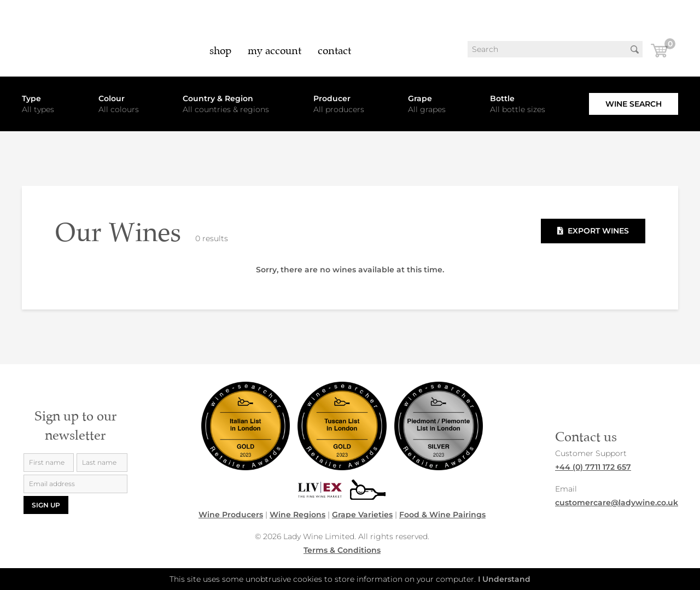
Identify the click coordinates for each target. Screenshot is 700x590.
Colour (112, 98)
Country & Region (218, 98)
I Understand (504, 579)
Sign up (46, 505)
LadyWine (60, 38)
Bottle (502, 98)
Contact (334, 51)
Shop (220, 51)
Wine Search (634, 104)
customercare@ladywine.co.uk (617, 503)
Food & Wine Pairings (442, 515)
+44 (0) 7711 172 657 (593, 467)
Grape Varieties (362, 515)
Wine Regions (297, 515)
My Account (275, 51)
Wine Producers (231, 515)
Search (634, 49)
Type (31, 98)
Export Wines (593, 231)
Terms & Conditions (342, 550)
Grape (420, 98)
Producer (332, 98)
